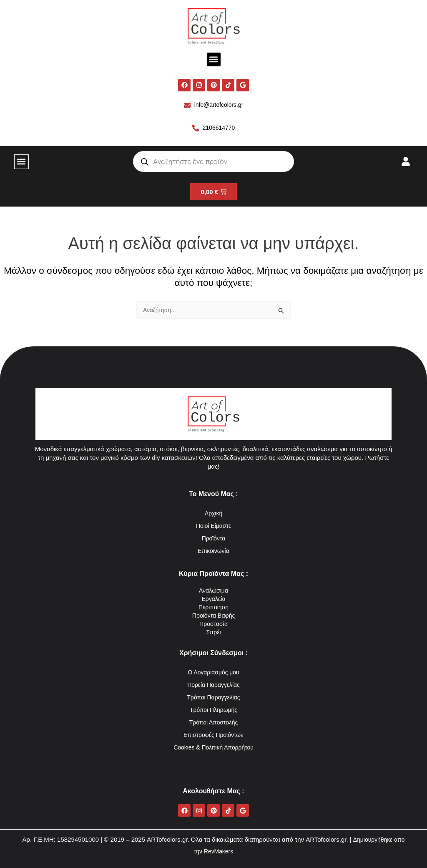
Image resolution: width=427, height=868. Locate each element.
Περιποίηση (213, 607)
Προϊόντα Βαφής (213, 615)
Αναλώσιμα (214, 590)
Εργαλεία (214, 599)
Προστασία (214, 624)
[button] (214, 59)
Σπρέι (213, 632)
